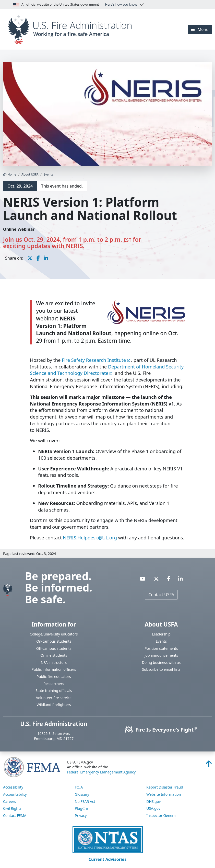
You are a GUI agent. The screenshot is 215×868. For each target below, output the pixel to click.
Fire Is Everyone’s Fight (161, 730)
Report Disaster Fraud (165, 787)
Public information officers (54, 669)
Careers (9, 801)
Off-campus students (54, 648)
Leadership (161, 634)
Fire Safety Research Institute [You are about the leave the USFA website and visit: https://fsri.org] (94, 360)
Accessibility (13, 787)
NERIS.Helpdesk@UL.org (90, 537)
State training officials (54, 691)
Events (48, 174)
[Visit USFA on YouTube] (143, 579)
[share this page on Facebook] (38, 258)
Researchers (54, 684)
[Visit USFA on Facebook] (169, 579)
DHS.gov (153, 801)
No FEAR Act (85, 801)
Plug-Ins (82, 808)
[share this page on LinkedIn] (46, 258)
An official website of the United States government (75, 5)
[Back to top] (209, 765)
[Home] (72, 29)
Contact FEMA (15, 815)
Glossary (82, 794)
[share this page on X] (30, 258)
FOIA (79, 787)
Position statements (161, 648)
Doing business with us (161, 662)
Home (10, 174)
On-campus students (54, 641)
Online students (54, 655)
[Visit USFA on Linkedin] (181, 579)
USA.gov (153, 808)
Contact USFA (161, 595)
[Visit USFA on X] (156, 579)
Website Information (164, 794)
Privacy (81, 815)
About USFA (30, 174)
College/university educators (54, 634)
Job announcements (161, 655)
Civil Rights (12, 808)
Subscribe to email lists (161, 669)
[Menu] (200, 29)
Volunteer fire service (54, 698)
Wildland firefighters (54, 705)
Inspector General (161, 815)
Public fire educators (54, 676)
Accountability (15, 794)
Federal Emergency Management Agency (101, 772)
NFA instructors (54, 662)
